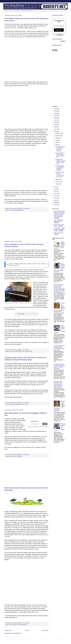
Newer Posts (8, 630)
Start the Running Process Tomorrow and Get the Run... (60, 174)
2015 (56, 187)
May (57, 142)
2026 (56, 109)
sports (26, 404)
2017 (56, 129)
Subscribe (59, 30)
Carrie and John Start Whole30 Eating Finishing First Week (59, 347)
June (57, 140)
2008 (56, 202)
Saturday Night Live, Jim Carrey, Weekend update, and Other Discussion (59, 366)
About (10, 11)
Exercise (14, 210)
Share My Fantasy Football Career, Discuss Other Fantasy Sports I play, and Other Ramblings (59, 287)
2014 (56, 189)
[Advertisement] (27, 227)
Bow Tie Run (26, 522)
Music (20, 351)
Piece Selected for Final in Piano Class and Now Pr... (60, 155)
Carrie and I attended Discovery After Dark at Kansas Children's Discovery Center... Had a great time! (59, 214)
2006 (56, 205)
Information (11, 456)
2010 (56, 198)
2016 (56, 131)
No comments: (27, 208)
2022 (56, 118)
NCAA (23, 404)
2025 (56, 111)
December (58, 133)
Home (6, 11)
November (58, 136)
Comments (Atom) (16, 633)
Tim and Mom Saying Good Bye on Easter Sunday (59, 229)
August (57, 138)
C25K (10, 210)
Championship (17, 404)
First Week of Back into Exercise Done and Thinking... (60, 149)
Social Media (17, 11)
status (31, 351)
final (13, 351)
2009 (56, 200)
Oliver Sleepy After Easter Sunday (59, 221)
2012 (56, 193)
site (15, 456)
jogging (18, 210)
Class (10, 351)
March (57, 179)
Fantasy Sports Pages (27, 11)
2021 (56, 120)
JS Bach (16, 351)
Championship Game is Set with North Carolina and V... (60, 162)
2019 (56, 125)
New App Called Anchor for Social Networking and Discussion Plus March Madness (58, 384)
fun (17, 625)
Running (20, 625)
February (58, 182)
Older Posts (45, 630)
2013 (56, 191)
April (57, 145)
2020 (56, 122)
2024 (56, 113)
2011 (56, 196)
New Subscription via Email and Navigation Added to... (60, 168)
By (59, 35)
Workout (25, 625)
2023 (56, 116)
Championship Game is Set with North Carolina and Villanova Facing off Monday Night (25, 359)
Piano (24, 351)
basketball (11, 404)
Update (22, 210)
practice (27, 351)
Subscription (20, 456)
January (58, 184)
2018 (56, 127)
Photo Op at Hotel (58, 233)
